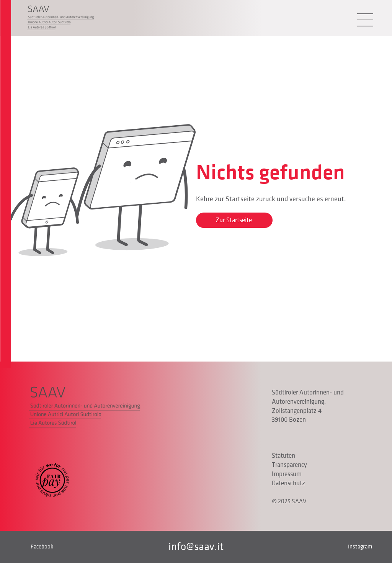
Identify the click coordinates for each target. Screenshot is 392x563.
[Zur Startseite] (234, 220)
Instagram (360, 547)
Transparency (289, 465)
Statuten (283, 456)
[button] (365, 20)
